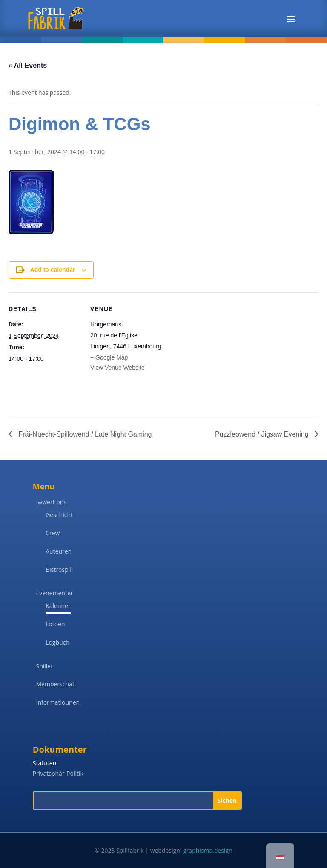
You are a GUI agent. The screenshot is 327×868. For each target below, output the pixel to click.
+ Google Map (109, 357)
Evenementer (54, 593)
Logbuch (57, 642)
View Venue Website (118, 368)
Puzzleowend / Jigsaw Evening (263, 434)
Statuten (44, 763)
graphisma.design (208, 850)
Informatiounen (58, 702)
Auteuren (59, 551)
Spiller (44, 666)
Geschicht (59, 515)
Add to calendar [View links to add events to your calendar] (53, 270)
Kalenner (58, 606)
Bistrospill (59, 570)
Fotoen (55, 624)
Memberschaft (56, 684)
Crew (53, 533)
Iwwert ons (51, 502)
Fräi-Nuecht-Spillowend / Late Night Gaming (84, 434)
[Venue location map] (217, 351)
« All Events (28, 65)
